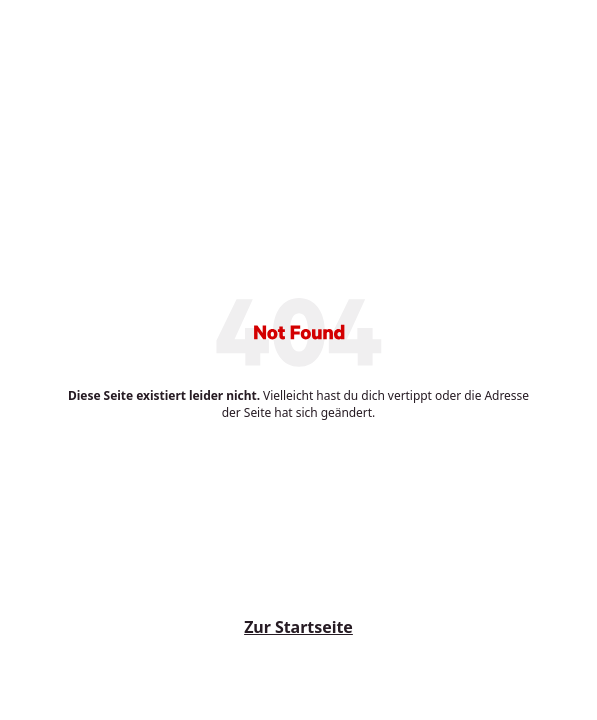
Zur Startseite (298, 627)
